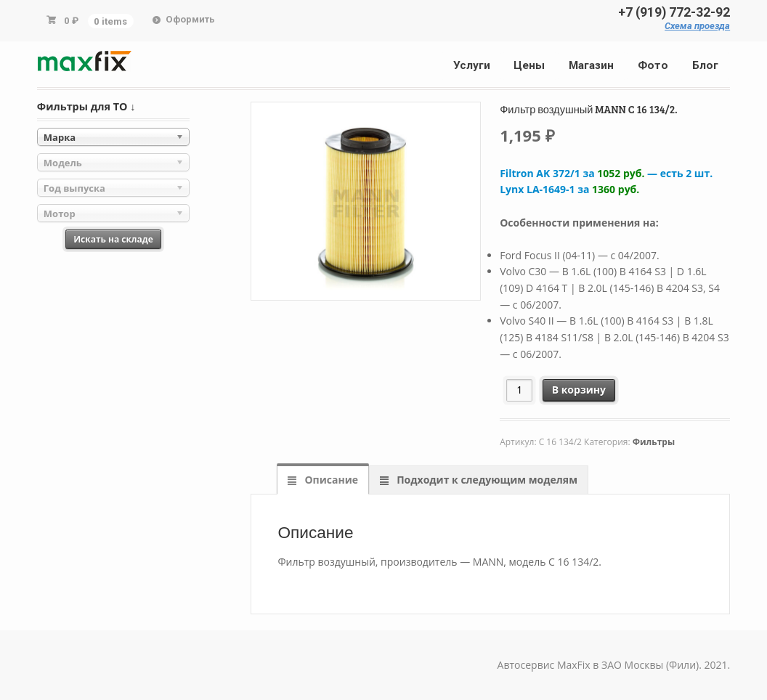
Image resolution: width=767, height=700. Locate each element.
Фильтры (654, 442)
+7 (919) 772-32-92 (674, 12)
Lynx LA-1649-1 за (569, 189)
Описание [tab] (330, 480)
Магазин (591, 65)
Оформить (190, 19)
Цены (529, 65)
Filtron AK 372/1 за (606, 173)
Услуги (472, 65)
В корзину (579, 390)
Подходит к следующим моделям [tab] (486, 480)
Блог (705, 65)
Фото (653, 65)
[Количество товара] (520, 390)
